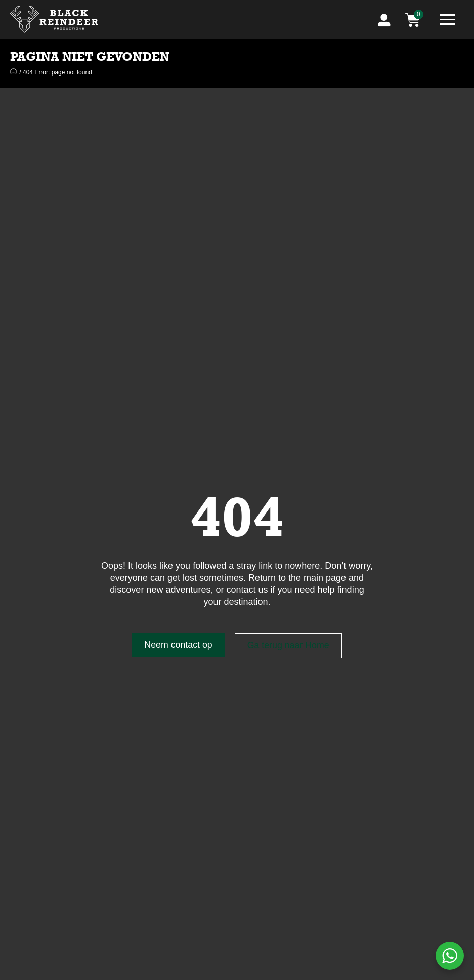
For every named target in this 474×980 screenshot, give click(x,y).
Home (13, 71)
